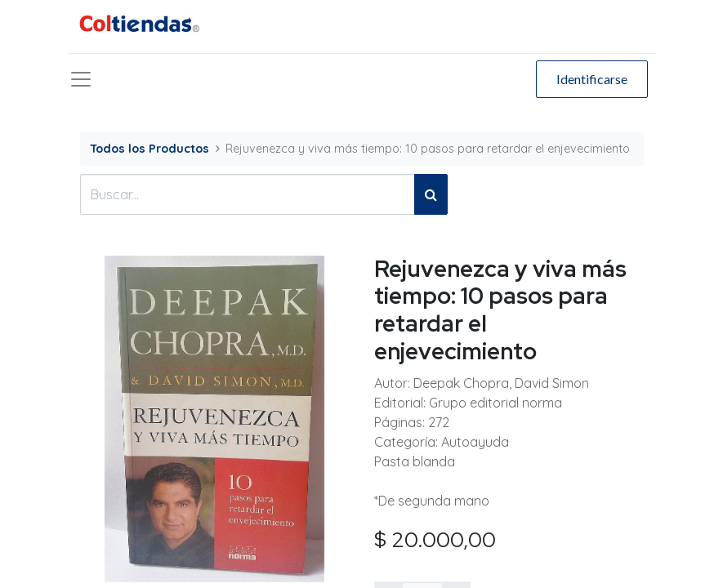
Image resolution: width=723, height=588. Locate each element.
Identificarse (592, 79)
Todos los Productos (150, 149)
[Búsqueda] (431, 194)
